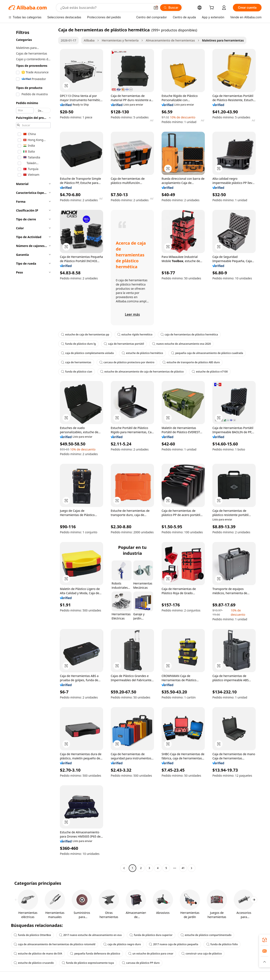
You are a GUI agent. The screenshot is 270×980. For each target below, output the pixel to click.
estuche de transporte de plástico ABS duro (191, 362)
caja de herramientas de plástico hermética (189, 334)
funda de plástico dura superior (151, 935)
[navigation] (32, 449)
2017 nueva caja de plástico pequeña (174, 944)
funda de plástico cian (77, 372)
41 (183, 868)
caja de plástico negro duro (122, 944)
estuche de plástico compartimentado (206, 935)
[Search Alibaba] (105, 8)
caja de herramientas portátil (124, 344)
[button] (156, 8)
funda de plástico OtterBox (32, 935)
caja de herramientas (76, 362)
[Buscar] (171, 8)
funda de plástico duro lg (78, 344)
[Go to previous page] (124, 868)
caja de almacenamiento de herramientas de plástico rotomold (55, 944)
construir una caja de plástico (202, 954)
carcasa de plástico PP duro (141, 963)
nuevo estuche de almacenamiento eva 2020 (182, 344)
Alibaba (89, 40)
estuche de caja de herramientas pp (85, 334)
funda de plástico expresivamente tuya (88, 963)
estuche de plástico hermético (142, 353)
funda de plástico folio (222, 944)
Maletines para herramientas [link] (223, 40)
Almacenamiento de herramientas (170, 40)
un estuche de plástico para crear (151, 954)
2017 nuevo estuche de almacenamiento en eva (90, 935)
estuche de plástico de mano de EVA (38, 954)
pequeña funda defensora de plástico (95, 954)
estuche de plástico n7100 (210, 372)
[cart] (212, 8)
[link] (265, 940)
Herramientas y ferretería (120, 40)
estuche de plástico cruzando (34, 963)
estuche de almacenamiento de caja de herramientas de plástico (142, 372)
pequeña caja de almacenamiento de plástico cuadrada (207, 353)
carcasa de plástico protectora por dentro (127, 362)
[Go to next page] (192, 868)
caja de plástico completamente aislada (87, 353)
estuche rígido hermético (135, 334)
